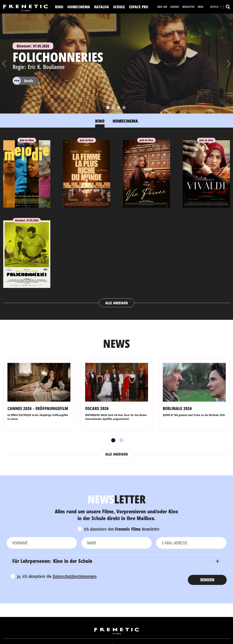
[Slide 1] (108, 108)
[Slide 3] (119, 108)
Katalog (102, 7)
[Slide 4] (124, 108)
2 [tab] (121, 440)
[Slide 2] (113, 108)
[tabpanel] (117, 221)
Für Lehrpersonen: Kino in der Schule (52, 561)
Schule (119, 7)
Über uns (162, 7)
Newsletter (188, 7)
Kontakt (175, 7)
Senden (207, 580)
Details (23, 81)
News (201, 7)
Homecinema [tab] (125, 121)
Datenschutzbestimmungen (75, 576)
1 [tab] (112, 440)
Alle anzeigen (116, 303)
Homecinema (79, 7)
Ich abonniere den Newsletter (122, 529)
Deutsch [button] (215, 7)
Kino (59, 7)
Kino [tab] (100, 121)
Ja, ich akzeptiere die (57, 576)
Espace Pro (139, 7)
